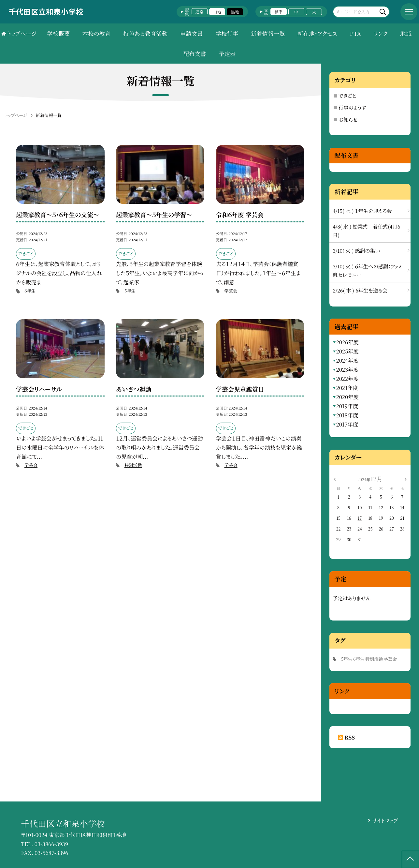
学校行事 (227, 33)
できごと (347, 96)
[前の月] (334, 479)
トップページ (22, 33)
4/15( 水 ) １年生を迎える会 (362, 211)
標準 (278, 12)
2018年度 (347, 415)
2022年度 (347, 379)
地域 (406, 33)
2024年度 (347, 360)
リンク (381, 33)
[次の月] (405, 479)
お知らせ (348, 119)
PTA (355, 33)
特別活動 (133, 465)
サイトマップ (385, 820)
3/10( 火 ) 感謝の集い (356, 250)
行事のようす (352, 107)
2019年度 (347, 406)
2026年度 (347, 342)
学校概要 (58, 33)
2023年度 (347, 369)
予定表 (227, 54)
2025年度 (347, 351)
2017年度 (347, 424)
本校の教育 (96, 33)
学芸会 (231, 291)
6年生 (30, 291)
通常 (200, 12)
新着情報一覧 (268, 33)
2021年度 (347, 388)
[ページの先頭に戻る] (410, 859)
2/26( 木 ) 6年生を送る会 (360, 290)
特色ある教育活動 (145, 33)
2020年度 (347, 397)
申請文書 (192, 33)
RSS (350, 737)
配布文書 (195, 54)
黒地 (235, 12)
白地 (217, 12)
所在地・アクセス (317, 33)
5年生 (130, 291)
